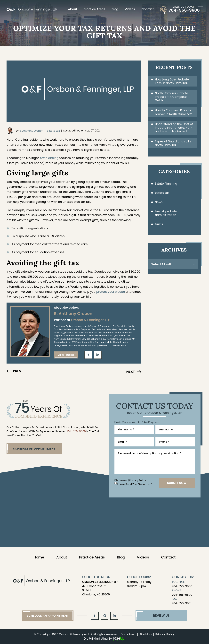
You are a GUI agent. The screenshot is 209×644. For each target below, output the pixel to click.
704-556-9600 (184, 10)
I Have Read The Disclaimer (135, 484)
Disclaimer (121, 480)
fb (88, 355)
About (73, 9)
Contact (148, 9)
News (159, 202)
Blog (115, 9)
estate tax (53, 131)
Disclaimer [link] (128, 634)
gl (104, 616)
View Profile (66, 355)
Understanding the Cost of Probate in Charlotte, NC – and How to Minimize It (174, 128)
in (98, 355)
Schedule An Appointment (34, 448)
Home (39, 557)
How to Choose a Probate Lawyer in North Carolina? (173, 112)
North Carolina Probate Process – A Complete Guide (172, 97)
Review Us (161, 616)
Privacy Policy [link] (165, 634)
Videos (130, 9)
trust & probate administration (166, 213)
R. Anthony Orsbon (31, 131)
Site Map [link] (146, 634)
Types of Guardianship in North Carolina (173, 143)
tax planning (49, 158)
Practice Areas (94, 9)
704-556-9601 (182, 603)
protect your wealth (111, 292)
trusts (159, 224)
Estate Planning (166, 184)
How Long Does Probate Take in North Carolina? (172, 81)
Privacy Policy (138, 480)
